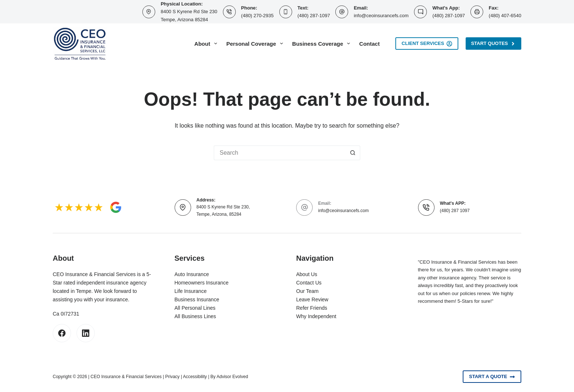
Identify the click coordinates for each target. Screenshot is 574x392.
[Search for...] (280, 153)
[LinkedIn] (86, 333)
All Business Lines (195, 316)
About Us (307, 274)
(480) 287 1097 (455, 211)
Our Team (307, 291)
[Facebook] (62, 333)
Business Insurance (197, 299)
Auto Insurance (192, 274)
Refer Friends (312, 308)
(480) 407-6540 (505, 16)
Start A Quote (492, 377)
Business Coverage (323, 44)
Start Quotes (493, 44)
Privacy (172, 377)
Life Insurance (191, 291)
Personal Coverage (256, 44)
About (207, 44)
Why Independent (316, 316)
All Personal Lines (195, 308)
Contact (369, 44)
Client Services (427, 44)
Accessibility (195, 377)
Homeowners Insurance (202, 283)
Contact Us (309, 283)
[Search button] (353, 153)
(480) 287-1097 (314, 16)
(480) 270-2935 (258, 16)
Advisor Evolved (232, 377)
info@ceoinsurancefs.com (381, 16)
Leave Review (312, 299)
